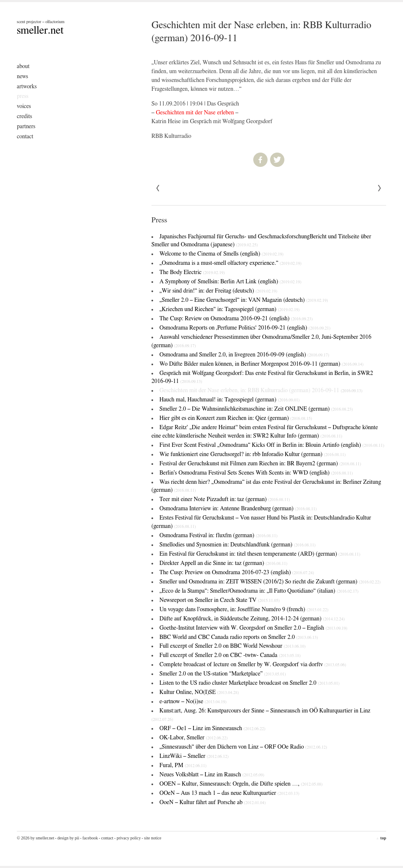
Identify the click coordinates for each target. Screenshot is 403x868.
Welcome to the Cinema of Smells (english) (221, 254)
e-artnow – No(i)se (193, 702)
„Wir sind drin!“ (218, 291)
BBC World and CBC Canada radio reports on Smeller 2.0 (239, 637)
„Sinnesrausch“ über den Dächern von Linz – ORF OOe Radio (243, 747)
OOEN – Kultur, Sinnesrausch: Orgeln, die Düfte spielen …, (241, 784)
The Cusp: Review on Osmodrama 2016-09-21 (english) (236, 319)
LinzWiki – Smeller (194, 756)
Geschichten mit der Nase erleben (195, 113)
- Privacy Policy (127, 838)
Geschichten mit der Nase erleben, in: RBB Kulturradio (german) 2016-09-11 (261, 390)
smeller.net (40, 30)
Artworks (27, 87)
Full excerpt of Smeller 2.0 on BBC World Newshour (232, 646)
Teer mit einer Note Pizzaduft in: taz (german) (225, 499)
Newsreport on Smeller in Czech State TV (220, 600)
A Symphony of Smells (230, 282)
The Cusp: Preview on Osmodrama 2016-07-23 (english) (237, 573)
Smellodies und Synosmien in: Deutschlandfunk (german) (237, 545)
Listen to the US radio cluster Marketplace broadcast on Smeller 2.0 (249, 683)
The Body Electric (192, 272)
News (23, 77)
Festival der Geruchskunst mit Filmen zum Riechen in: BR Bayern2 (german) (260, 464)
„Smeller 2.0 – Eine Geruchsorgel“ (244, 300)
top (381, 838)
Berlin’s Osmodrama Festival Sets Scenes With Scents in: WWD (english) (256, 473)
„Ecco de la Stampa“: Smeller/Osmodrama (259, 591)
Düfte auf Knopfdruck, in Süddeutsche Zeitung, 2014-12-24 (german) (252, 619)
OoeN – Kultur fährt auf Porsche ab (213, 802)
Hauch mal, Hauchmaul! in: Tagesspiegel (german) (229, 400)
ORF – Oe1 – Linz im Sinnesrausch (212, 728)
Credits (24, 116)
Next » (158, 188)
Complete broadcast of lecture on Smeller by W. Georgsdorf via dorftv (253, 665)
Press (23, 96)
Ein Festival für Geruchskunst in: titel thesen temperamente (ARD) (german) (260, 554)
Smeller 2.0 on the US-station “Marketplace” (223, 674)
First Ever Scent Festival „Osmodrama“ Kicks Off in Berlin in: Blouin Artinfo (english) (272, 445)
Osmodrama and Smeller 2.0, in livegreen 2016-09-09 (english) (244, 355)
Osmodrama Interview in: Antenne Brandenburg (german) (238, 509)
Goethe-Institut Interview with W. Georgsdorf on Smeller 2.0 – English (253, 628)
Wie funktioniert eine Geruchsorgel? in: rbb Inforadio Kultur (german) (253, 454)
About (23, 66)
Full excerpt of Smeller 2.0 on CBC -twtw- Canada (230, 655)
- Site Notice (152, 838)
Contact (25, 137)
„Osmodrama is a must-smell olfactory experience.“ (231, 263)
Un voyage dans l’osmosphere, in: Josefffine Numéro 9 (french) (244, 609)
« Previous (379, 188)
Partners (26, 127)
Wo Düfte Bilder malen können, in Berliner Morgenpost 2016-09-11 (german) (261, 364)
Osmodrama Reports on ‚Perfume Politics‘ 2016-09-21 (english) (245, 328)
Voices (24, 106)
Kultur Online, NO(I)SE (199, 692)
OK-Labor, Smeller (194, 738)
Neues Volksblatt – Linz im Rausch (212, 775)
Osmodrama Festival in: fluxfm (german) (219, 536)
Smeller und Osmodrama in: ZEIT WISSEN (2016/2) (270, 582)
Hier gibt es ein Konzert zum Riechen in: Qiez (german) (236, 418)
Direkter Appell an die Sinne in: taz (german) (223, 563)
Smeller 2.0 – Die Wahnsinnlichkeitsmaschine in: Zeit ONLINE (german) (256, 409)
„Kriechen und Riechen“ (229, 309)
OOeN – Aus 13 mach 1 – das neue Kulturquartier (229, 793)
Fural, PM (183, 765)
